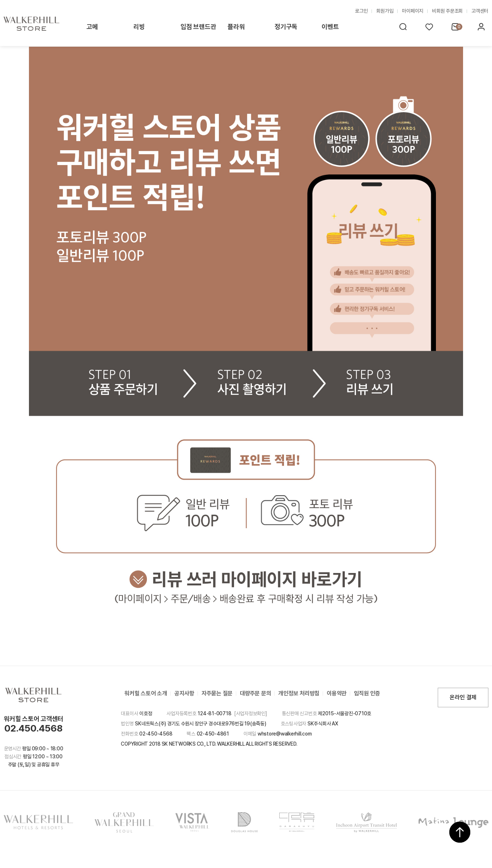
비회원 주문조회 (447, 11)
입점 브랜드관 (198, 27)
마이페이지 (413, 11)
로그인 (361, 11)
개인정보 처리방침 (299, 693)
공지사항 (184, 693)
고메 (92, 27)
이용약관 (337, 693)
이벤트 (330, 27)
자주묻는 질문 (217, 693)
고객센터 (480, 11)
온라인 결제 (463, 697)
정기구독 (286, 27)
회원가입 (385, 11)
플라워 (236, 27)
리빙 (139, 27)
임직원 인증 (367, 693)
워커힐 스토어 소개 (146, 693)
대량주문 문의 (255, 693)
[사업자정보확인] (251, 713)
